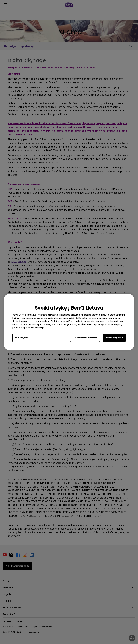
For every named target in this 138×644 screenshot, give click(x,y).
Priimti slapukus (114, 338)
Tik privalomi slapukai (85, 338)
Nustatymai (22, 338)
